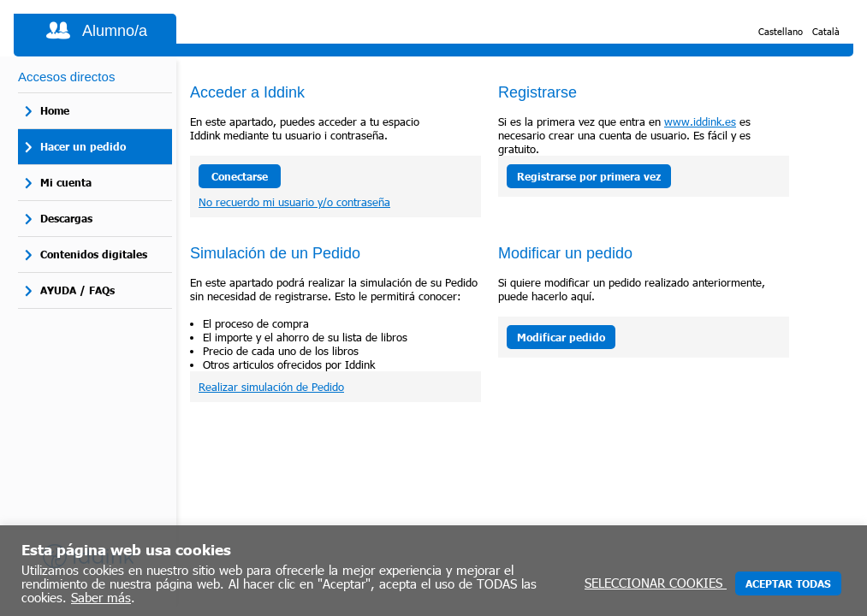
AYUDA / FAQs (77, 290)
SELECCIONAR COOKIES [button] (656, 583)
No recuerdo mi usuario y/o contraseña (294, 202)
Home (55, 110)
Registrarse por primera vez (589, 176)
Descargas (66, 218)
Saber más (101, 597)
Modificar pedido (561, 337)
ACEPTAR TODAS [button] (788, 583)
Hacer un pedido (83, 146)
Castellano (781, 31)
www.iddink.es (700, 121)
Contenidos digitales (94, 254)
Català (826, 31)
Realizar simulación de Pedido (271, 387)
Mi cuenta (66, 182)
